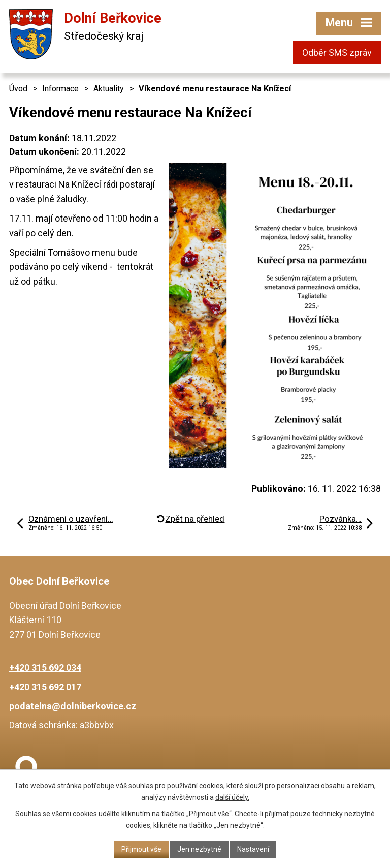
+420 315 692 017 (45, 687)
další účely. (232, 797)
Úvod (18, 89)
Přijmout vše (141, 849)
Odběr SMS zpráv (337, 53)
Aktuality (109, 89)
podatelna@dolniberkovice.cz (73, 706)
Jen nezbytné (199, 849)
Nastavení (253, 849)
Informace (60, 89)
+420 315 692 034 (45, 668)
